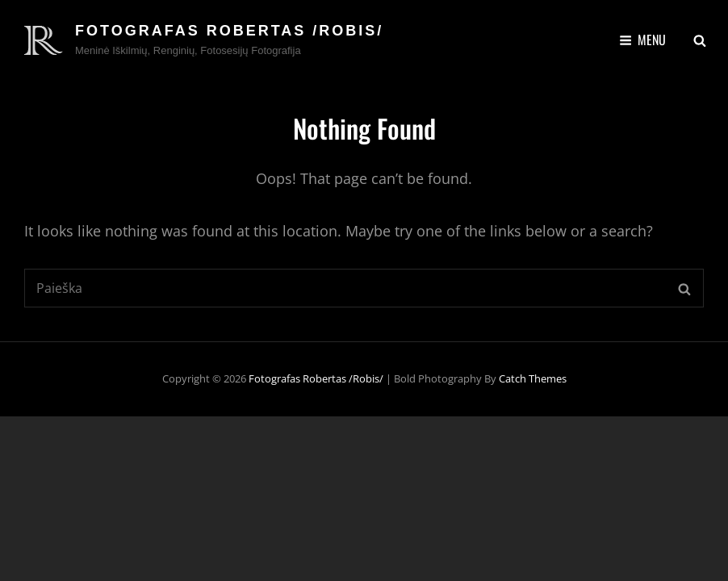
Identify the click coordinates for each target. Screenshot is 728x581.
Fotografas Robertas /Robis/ (229, 31)
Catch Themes (533, 378)
